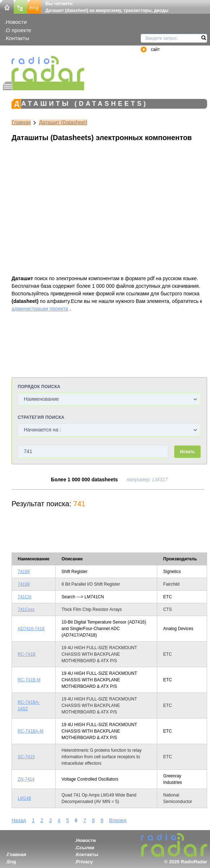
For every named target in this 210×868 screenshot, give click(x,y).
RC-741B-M (29, 680)
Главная (21, 122)
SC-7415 (26, 757)
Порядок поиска (39, 387)
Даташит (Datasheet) (63, 122)
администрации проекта (40, 309)
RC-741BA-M (30, 731)
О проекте (18, 30)
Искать (187, 452)
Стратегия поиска (41, 417)
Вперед (118, 820)
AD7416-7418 (31, 629)
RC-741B (27, 654)
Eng (12, 862)
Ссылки (85, 848)
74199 (24, 572)
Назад (19, 820)
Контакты (17, 38)
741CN (24, 597)
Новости (16, 22)
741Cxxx (26, 609)
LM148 (24, 798)
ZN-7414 (26, 779)
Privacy (84, 862)
